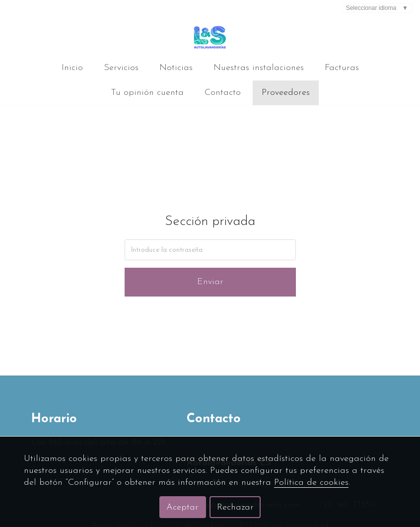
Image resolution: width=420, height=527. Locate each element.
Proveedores (286, 93)
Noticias (176, 68)
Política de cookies (311, 483)
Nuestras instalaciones (259, 68)
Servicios (121, 68)
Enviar (210, 282)
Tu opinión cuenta (147, 93)
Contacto (223, 93)
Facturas (342, 68)
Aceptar (182, 507)
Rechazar (235, 507)
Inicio (72, 68)
